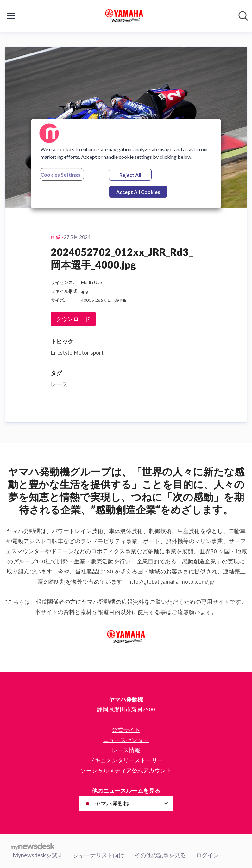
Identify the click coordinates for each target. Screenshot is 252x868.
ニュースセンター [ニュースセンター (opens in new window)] (126, 740)
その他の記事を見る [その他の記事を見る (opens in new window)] (160, 855)
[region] (126, 164)
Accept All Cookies (138, 192)
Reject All (130, 175)
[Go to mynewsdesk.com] (33, 846)
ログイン (207, 855)
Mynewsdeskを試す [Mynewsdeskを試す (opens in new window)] (38, 855)
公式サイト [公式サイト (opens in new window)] (126, 730)
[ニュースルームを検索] (243, 16)
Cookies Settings (60, 174)
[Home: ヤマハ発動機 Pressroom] (124, 16)
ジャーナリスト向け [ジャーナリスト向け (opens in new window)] (99, 855)
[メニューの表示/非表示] (11, 16)
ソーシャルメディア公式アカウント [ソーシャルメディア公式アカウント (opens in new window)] (126, 770)
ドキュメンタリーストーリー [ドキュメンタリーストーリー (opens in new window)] (126, 760)
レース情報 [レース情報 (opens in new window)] (126, 750)
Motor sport (89, 353)
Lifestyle (61, 353)
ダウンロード (73, 319)
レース (59, 384)
